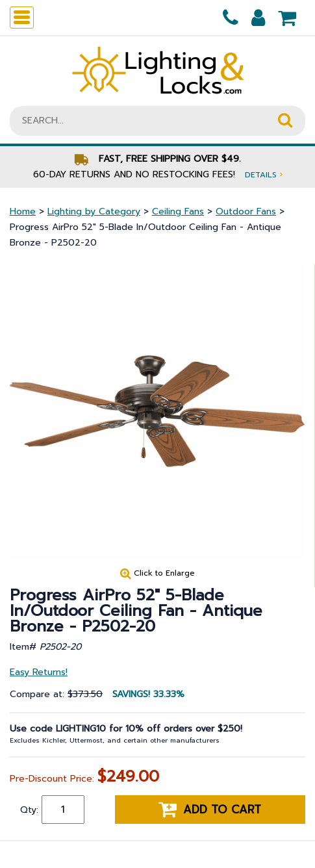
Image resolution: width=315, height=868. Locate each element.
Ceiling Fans (178, 211)
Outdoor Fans (246, 211)
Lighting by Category (94, 211)
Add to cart (210, 810)
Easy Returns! (39, 672)
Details (264, 174)
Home (23, 211)
